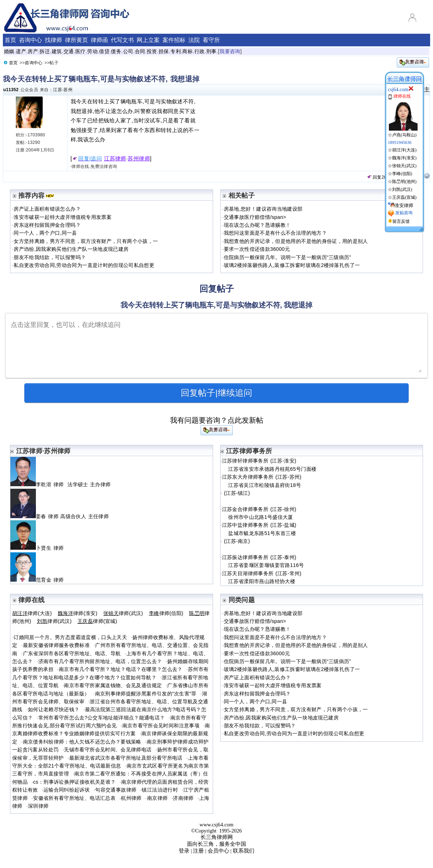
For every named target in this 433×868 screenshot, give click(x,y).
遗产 (21, 51)
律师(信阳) (166, 613)
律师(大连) (32, 613)
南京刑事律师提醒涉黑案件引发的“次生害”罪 (146, 694)
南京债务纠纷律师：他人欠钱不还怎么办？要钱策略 (82, 742)
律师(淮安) (78, 613)
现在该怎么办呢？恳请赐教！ (257, 225)
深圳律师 (38, 806)
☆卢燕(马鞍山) (403, 132)
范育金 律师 (40, 580)
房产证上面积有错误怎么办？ (47, 209)
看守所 (211, 40)
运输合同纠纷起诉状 (67, 790)
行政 (200, 51)
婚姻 (9, 51)
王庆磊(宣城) (404, 197)
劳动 (92, 51)
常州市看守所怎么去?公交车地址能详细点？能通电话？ (102, 718)
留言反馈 (401, 221)
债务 (116, 51)
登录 (184, 851)
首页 (10, 40)
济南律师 (183, 798)
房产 (33, 51)
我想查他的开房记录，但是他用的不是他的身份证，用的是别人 (296, 241)
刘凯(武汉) (402, 189)
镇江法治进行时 (160, 790)
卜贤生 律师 (40, 548)
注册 (198, 851)
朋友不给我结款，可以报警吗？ (50, 257)
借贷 (104, 51)
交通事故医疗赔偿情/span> (255, 217)
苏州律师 (139, 159)
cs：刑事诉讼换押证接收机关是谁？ (74, 782)
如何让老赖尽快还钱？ (54, 709)
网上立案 (148, 40)
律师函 (99, 40)
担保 (164, 51)
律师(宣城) (97, 621)
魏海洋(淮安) (404, 158)
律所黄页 (76, 40)
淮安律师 (404, 205)
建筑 (57, 51)
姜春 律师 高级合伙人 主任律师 (60, 516)
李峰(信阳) (402, 174)
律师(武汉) (123, 613)
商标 (187, 51)
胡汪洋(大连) (404, 150)
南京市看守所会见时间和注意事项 (161, 726)
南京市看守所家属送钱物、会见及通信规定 (113, 685)
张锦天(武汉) (404, 166)
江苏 (58, 90)
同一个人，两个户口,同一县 (45, 233)
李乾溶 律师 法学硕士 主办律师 (60, 484)
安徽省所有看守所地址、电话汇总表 (74, 798)
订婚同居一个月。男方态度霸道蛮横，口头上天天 (70, 637)
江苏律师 (115, 159)
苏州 (68, 90)
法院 (194, 40)
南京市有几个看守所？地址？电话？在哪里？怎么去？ (121, 669)
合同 (140, 51)
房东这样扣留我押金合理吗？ (47, 225)
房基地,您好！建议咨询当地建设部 (263, 209)
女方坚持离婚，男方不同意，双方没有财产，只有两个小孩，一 (86, 241)
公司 (128, 51)
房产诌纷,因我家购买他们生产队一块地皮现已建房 (71, 249)
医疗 (81, 51)
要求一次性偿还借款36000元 (257, 249)
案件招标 (174, 40)
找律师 (53, 40)
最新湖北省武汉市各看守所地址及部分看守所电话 (126, 758)
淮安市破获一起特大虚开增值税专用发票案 (63, 217)
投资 (152, 51)
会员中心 (218, 851)
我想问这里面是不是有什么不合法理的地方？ (275, 233)
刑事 (211, 51)
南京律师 (157, 798)
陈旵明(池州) (404, 182)
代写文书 (122, 40)
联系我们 (244, 851)
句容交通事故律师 (116, 790)
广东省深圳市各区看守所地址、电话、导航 (72, 653)
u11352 (11, 90)
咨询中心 (30, 40)
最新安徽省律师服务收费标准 (57, 645)
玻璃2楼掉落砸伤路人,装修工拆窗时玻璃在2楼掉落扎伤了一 (292, 265)
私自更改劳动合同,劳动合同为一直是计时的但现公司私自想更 (84, 265)
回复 (374, 177)
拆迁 (45, 51)
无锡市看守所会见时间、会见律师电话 (108, 750)
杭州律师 (131, 798)
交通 (69, 51)
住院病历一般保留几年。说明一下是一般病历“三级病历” (288, 257)
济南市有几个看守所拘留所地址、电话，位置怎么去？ (100, 661)
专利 (176, 51)
